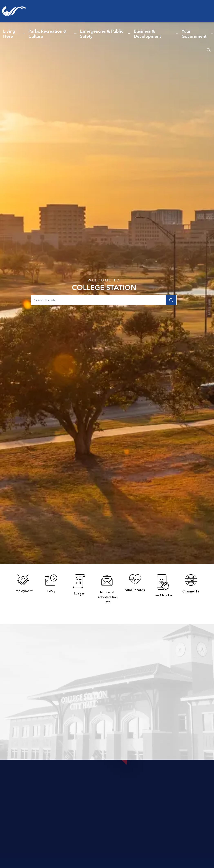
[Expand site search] (209, 50)
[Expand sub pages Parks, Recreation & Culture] (75, 34)
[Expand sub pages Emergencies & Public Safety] (129, 34)
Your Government (194, 34)
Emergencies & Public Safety (102, 34)
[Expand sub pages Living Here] (24, 34)
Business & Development (147, 34)
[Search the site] (104, 300)
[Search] (171, 300)
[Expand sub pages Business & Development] (177, 34)
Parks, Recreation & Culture (47, 34)
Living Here (9, 34)
